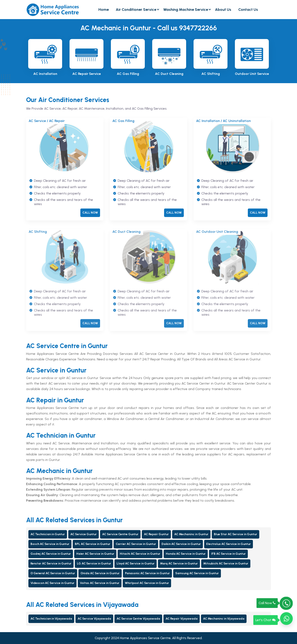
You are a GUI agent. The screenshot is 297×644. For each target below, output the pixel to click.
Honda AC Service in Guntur (186, 554)
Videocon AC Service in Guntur (52, 583)
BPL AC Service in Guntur (93, 544)
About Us (223, 10)
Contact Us (248, 10)
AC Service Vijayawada (94, 619)
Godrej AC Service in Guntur (51, 554)
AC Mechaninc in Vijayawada (224, 619)
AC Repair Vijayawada (182, 619)
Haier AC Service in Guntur (95, 554)
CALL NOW (90, 213)
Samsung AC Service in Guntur (197, 573)
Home (104, 10)
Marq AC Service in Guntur (179, 563)
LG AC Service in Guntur (94, 563)
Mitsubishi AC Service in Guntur (226, 563)
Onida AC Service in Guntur (100, 573)
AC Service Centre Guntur (120, 534)
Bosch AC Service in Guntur (50, 544)
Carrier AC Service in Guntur (136, 544)
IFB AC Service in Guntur (228, 554)
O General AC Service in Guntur (53, 573)
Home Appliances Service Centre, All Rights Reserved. (161, 638)
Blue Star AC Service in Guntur (236, 534)
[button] (286, 619)
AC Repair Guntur (156, 534)
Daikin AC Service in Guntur (181, 544)
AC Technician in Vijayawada (51, 619)
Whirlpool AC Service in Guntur (147, 583)
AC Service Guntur (84, 534)
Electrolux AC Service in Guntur (229, 544)
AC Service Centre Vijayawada (138, 619)
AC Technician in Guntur (48, 534)
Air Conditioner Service (136, 10)
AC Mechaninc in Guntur (191, 534)
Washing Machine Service (186, 10)
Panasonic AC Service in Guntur (147, 573)
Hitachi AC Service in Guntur (140, 554)
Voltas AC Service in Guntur (100, 583)
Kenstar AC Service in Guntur (51, 563)
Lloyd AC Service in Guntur (136, 563)
